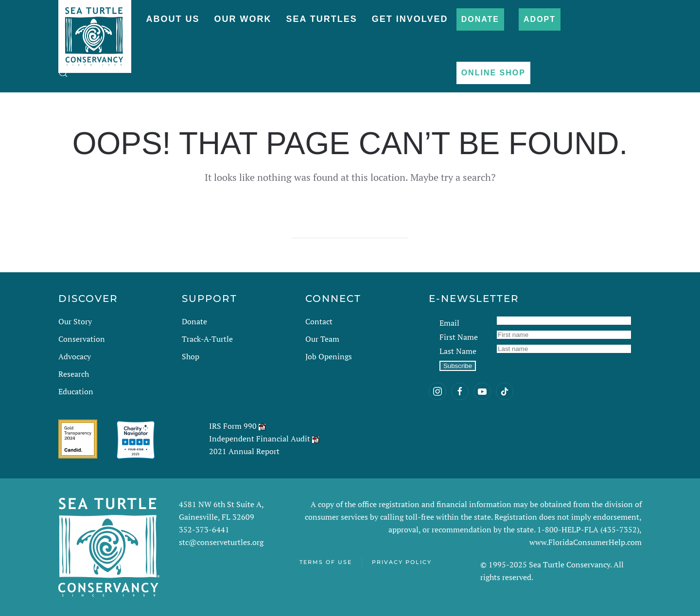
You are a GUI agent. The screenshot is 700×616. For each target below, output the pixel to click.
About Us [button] (173, 19)
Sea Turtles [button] (321, 19)
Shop (191, 356)
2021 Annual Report (244, 451)
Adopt (540, 19)
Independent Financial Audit (260, 439)
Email (449, 323)
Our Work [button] (243, 19)
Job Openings (329, 356)
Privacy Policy (402, 562)
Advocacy (75, 356)
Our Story (75, 321)
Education (76, 391)
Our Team (322, 339)
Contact (319, 321)
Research (74, 374)
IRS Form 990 (233, 426)
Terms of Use (326, 562)
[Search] (350, 229)
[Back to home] (95, 32)
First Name (459, 337)
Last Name (458, 351)
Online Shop (493, 73)
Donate (480, 19)
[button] (63, 73)
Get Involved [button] (410, 19)
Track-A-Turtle (207, 339)
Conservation (82, 339)
